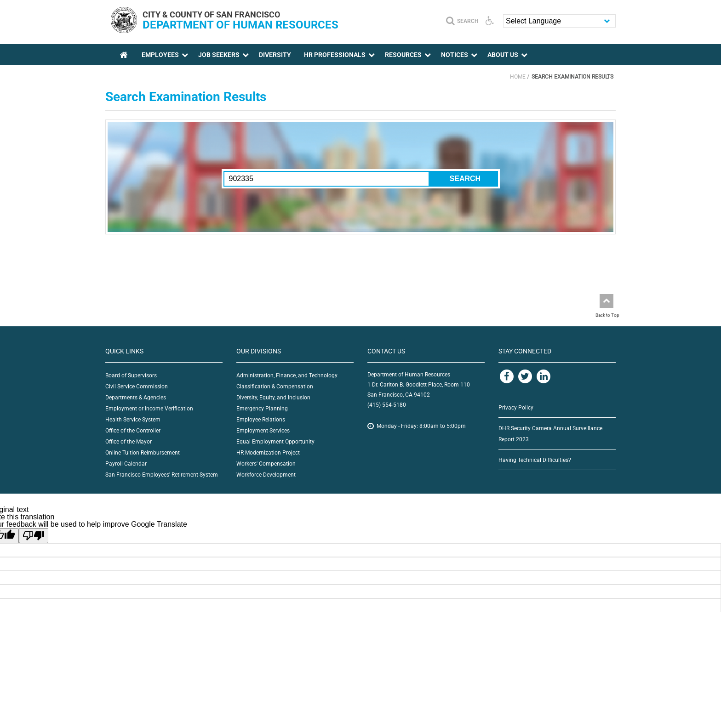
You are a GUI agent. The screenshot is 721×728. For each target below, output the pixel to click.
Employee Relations (261, 420)
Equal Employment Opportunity (275, 442)
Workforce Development (266, 475)
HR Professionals (335, 55)
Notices (455, 55)
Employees (160, 55)
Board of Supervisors (131, 375)
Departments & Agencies (136, 398)
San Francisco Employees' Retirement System (162, 475)
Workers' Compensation (266, 464)
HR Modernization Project (268, 453)
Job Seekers (219, 55)
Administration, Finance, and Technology (287, 375)
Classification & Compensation (275, 387)
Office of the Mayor (129, 442)
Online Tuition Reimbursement (143, 453)
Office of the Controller (133, 431)
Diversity (275, 55)
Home (518, 77)
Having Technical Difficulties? (535, 460)
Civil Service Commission (137, 387)
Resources (403, 55)
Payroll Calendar (126, 464)
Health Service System (133, 420)
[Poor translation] (34, 536)
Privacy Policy (516, 408)
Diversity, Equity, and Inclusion (273, 398)
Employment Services (263, 431)
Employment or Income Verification (149, 409)
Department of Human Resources (240, 25)
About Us (503, 55)
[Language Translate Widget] (559, 21)
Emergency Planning (262, 409)
